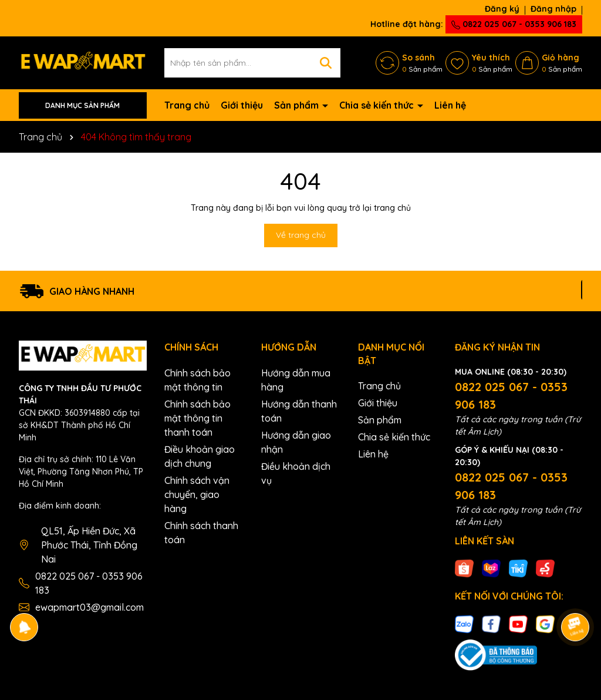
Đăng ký (502, 9)
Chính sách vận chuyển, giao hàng (197, 494)
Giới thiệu (242, 105)
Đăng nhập (553, 9)
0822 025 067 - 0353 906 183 (514, 24)
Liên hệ (450, 105)
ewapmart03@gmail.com (90, 607)
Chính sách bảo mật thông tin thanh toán (197, 418)
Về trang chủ (301, 235)
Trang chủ (187, 105)
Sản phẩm (298, 105)
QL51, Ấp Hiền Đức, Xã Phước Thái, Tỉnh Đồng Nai (89, 545)
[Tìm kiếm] (326, 63)
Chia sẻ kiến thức (378, 105)
